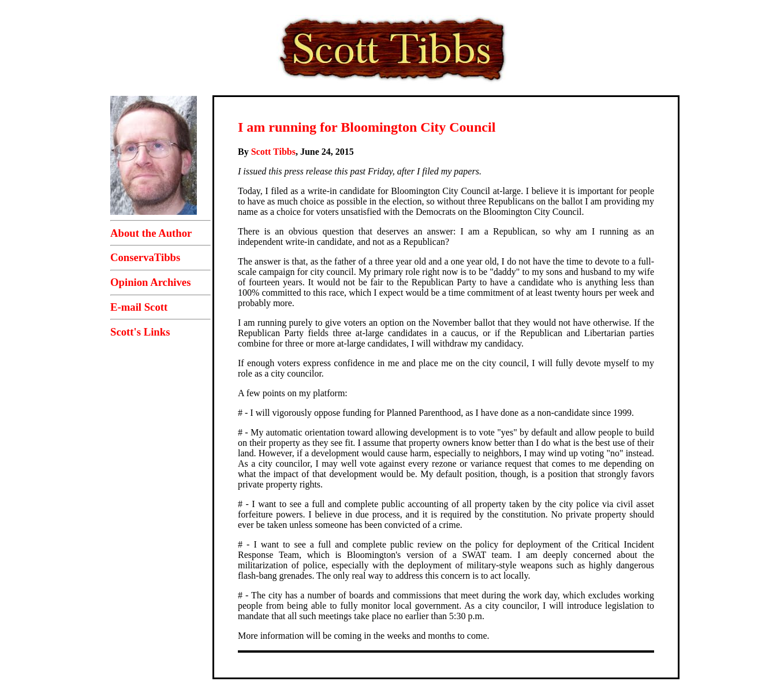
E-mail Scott (139, 307)
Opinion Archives (150, 282)
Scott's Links (140, 332)
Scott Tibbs (273, 152)
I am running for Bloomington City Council (367, 127)
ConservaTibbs (145, 257)
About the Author (151, 233)
